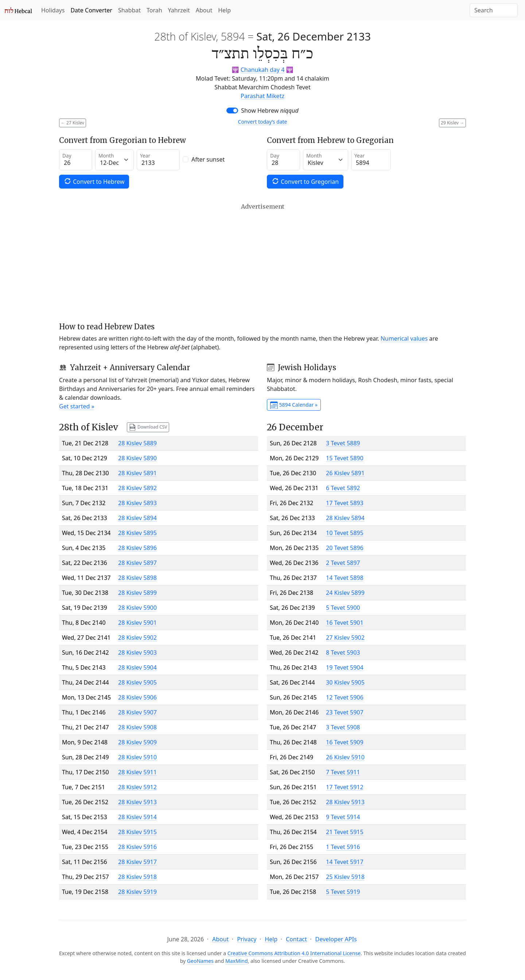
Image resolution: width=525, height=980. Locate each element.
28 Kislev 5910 (137, 757)
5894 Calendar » (294, 405)
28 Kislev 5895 (137, 533)
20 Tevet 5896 (345, 548)
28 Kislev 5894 (137, 518)
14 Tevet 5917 (345, 862)
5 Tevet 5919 (343, 892)
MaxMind (237, 961)
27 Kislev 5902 (345, 638)
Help (224, 10)
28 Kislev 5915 (137, 832)
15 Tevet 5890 (345, 458)
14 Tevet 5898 (345, 578)
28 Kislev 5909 (137, 742)
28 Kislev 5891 (137, 473)
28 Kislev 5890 (137, 458)
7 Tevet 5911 (343, 772)
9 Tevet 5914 (343, 817)
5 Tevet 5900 (343, 608)
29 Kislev (452, 123)
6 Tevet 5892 (343, 488)
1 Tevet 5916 (343, 847)
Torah (154, 10)
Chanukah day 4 (263, 70)
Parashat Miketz (262, 96)
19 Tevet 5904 (345, 667)
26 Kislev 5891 (345, 473)
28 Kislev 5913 (137, 802)
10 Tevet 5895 (345, 533)
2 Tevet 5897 (343, 563)
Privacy (247, 939)
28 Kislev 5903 (137, 652)
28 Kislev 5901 (137, 623)
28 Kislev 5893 (137, 503)
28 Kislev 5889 (137, 443)
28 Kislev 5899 (137, 593)
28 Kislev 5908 (137, 727)
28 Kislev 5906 (137, 697)
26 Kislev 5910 (345, 757)
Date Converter (91, 10)
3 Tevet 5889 (343, 443)
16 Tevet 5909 (345, 742)
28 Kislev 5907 (137, 712)
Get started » (77, 406)
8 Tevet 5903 (343, 652)
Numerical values (404, 338)
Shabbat (129, 10)
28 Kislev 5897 (137, 563)
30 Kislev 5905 (345, 682)
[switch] (232, 111)
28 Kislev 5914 (137, 817)
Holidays (53, 10)
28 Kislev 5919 (137, 892)
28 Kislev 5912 (137, 787)
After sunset (208, 159)
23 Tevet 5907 (345, 712)
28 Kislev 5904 (137, 667)
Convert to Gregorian (305, 181)
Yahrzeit (179, 10)
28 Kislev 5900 (137, 608)
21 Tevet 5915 (345, 832)
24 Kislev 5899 (345, 593)
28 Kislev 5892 (137, 488)
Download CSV (148, 427)
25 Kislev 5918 (345, 877)
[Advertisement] (262, 263)
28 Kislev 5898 (137, 578)
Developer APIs (336, 939)
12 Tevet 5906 (345, 697)
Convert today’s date (263, 122)
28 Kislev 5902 (137, 638)
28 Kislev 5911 (137, 772)
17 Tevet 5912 (345, 787)
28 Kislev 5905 (137, 682)
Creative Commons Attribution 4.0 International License (294, 953)
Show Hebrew (270, 111)
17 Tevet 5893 (345, 503)
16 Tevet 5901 (345, 623)
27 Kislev (73, 123)
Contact (296, 939)
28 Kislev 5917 (137, 862)
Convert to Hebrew (94, 181)
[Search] (494, 10)
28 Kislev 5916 (137, 847)
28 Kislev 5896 (137, 548)
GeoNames (200, 961)
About (204, 10)
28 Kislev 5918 (137, 877)
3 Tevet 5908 (343, 727)
